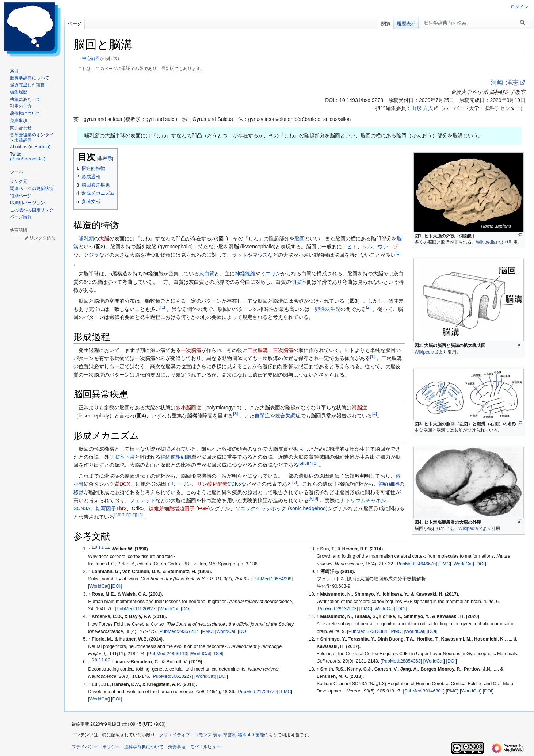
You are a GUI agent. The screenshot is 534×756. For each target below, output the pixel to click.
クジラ (91, 255)
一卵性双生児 (325, 309)
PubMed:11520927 (136, 609)
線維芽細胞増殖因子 (172, 508)
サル (367, 247)
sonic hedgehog (308, 508)
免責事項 (177, 747)
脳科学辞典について (144, 747)
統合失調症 (288, 416)
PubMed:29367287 (179, 631)
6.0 (94, 660)
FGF (203, 508)
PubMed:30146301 (424, 691)
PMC (207, 631)
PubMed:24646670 (416, 564)
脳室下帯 (125, 457)
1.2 (108, 547)
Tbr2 (121, 508)
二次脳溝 (258, 350)
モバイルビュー (205, 747)
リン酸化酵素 (212, 484)
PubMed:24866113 (168, 654)
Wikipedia (486, 242)
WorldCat (99, 586)
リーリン (182, 484)
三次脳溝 (283, 350)
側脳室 (299, 282)
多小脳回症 (188, 408)
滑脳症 (359, 408)
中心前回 (91, 58)
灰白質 (207, 274)
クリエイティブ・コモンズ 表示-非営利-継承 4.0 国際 (212, 735)
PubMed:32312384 (368, 631)
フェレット (142, 500)
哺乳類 (86, 238)
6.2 (108, 660)
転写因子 (106, 508)
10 (118, 515)
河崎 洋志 (505, 83)
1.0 (94, 547)
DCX (125, 484)
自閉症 (262, 416)
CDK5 (234, 484)
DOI (117, 586)
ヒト (352, 247)
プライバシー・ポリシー (96, 747)
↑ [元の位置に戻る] (89, 572)
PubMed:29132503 (337, 609)
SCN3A (82, 508)
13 (139, 515)
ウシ (383, 247)
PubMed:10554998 (272, 579)
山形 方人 (422, 108)
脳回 (300, 238)
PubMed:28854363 (401, 661)
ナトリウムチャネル (363, 500)
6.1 (101, 660)
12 (132, 515)
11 (125, 515)
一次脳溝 (191, 350)
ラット (240, 255)
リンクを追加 (42, 238)
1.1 (101, 547)
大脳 (104, 238)
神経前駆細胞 (176, 457)
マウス (260, 255)
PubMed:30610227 (172, 676)
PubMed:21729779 (258, 692)
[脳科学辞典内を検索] (475, 23)
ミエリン (271, 274)
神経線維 (245, 274)
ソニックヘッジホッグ (261, 508)
